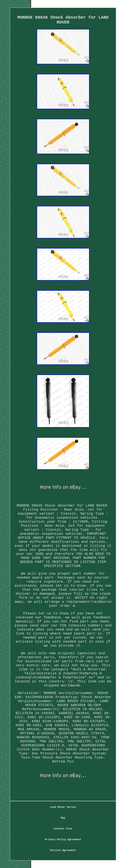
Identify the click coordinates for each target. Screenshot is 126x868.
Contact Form (63, 829)
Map (63, 818)
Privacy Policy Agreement (63, 840)
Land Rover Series (63, 807)
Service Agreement (63, 850)
